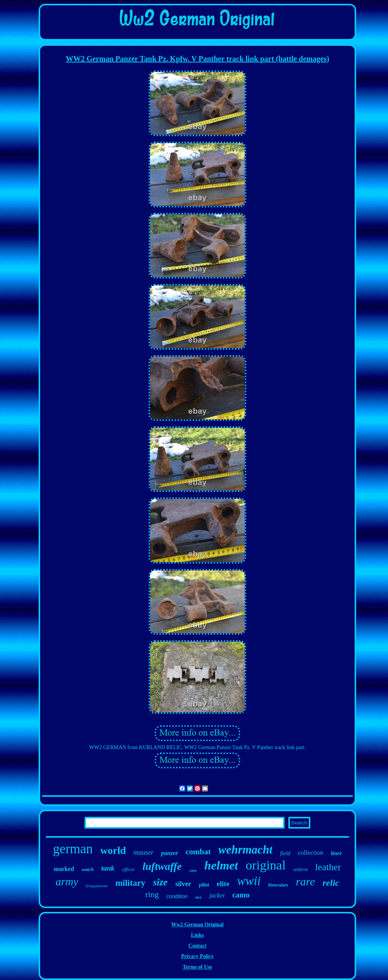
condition (177, 896)
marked (64, 869)
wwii (249, 881)
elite (223, 884)
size (160, 882)
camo (241, 895)
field (285, 853)
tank (108, 868)
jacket (217, 895)
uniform (300, 869)
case (193, 870)
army (67, 882)
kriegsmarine (97, 886)
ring (152, 894)
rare (306, 881)
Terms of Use (197, 967)
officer (128, 869)
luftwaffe (162, 866)
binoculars (278, 885)
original (266, 865)
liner (336, 853)
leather (328, 867)
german (73, 849)
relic (331, 883)
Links (197, 935)
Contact (197, 946)
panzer (169, 853)
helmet (221, 865)
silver (183, 884)
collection (311, 853)
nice (198, 897)
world (113, 851)
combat (198, 852)
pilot (204, 885)
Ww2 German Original (197, 925)
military (130, 883)
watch (88, 869)
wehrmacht (245, 850)
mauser (143, 852)
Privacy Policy (197, 956)
